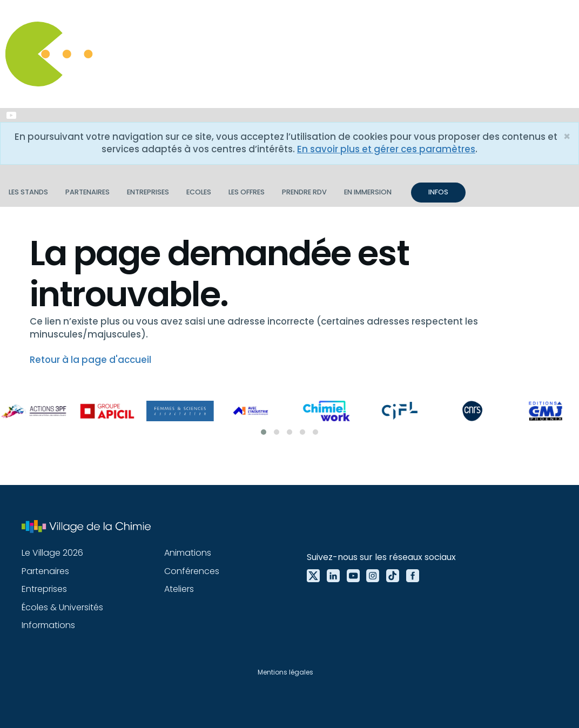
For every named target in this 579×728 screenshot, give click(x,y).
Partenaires (87, 192)
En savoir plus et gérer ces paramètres (386, 149)
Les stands (28, 192)
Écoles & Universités (62, 607)
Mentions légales (285, 672)
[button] (264, 432)
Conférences (192, 571)
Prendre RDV (304, 192)
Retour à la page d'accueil (90, 360)
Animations (188, 553)
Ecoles (199, 192)
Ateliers (179, 589)
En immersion (368, 192)
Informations (48, 625)
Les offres (247, 192)
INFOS (438, 192)
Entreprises (148, 192)
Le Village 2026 (52, 553)
